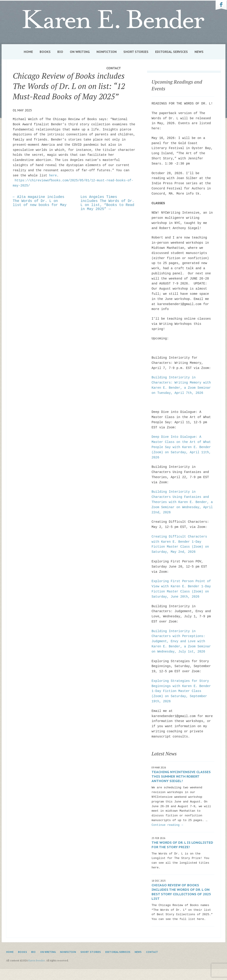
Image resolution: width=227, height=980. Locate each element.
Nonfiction (107, 52)
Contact (114, 68)
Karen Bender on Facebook (221, 5)
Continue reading (167, 825)
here (52, 176)
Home (28, 52)
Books (45, 52)
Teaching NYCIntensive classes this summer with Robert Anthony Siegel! (181, 776)
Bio (60, 52)
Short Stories (136, 52)
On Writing (80, 52)
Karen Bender (113, 19)
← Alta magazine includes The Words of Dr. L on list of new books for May (40, 201)
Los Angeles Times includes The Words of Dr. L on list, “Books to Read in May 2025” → (107, 203)
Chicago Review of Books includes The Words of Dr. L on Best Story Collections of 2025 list (181, 892)
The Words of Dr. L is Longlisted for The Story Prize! (182, 845)
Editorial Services (171, 52)
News (199, 52)
